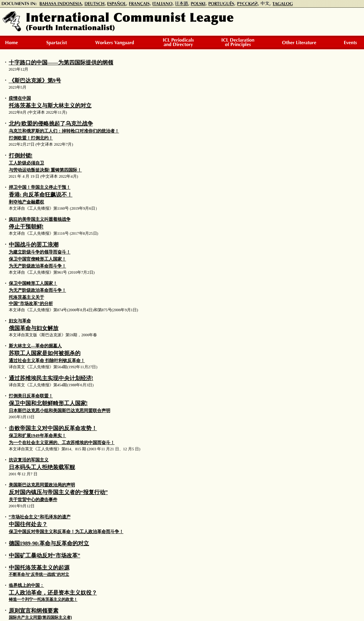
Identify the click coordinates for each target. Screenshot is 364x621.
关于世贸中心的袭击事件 (33, 500)
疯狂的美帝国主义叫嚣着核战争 (40, 219)
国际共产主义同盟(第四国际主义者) (40, 617)
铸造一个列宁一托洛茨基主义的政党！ (43, 599)
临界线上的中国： (26, 585)
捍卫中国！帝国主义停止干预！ (40, 187)
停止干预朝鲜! (26, 227)
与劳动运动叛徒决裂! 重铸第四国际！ (45, 170)
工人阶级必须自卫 (26, 163)
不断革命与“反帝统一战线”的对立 (39, 574)
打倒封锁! (21, 156)
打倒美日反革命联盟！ (31, 396)
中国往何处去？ (28, 524)
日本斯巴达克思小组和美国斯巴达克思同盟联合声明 (60, 411)
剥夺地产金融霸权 (26, 202)
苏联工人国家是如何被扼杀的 (45, 353)
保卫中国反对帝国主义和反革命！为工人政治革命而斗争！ (66, 532)
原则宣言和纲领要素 (34, 611)
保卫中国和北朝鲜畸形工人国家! (48, 403)
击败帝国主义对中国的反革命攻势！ (53, 428)
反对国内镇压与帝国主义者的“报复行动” (58, 492)
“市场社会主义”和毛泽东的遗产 (40, 517)
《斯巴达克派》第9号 (35, 81)
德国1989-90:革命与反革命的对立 (49, 543)
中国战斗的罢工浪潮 (34, 245)
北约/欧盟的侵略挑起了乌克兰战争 (51, 124)
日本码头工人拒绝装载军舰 (42, 467)
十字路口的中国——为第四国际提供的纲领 (61, 63)
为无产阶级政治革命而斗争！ (38, 266)
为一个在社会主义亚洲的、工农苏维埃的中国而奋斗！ (62, 443)
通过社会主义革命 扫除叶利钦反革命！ (47, 361)
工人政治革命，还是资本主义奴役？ (53, 593)
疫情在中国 (20, 98)
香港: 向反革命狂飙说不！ (41, 195)
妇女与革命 (20, 321)
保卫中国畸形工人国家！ (33, 283)
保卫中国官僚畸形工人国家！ (38, 259)
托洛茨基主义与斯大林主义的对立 (50, 106)
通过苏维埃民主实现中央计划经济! (51, 378)
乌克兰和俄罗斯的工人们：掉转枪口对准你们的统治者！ (64, 131)
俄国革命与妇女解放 (34, 328)
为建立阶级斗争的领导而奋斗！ (40, 252)
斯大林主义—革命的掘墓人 (35, 346)
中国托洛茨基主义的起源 (39, 568)
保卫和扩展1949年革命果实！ (38, 436)
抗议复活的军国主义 (29, 460)
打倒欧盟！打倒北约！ (31, 138)
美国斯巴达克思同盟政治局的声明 (42, 485)
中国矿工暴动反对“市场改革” (45, 556)
